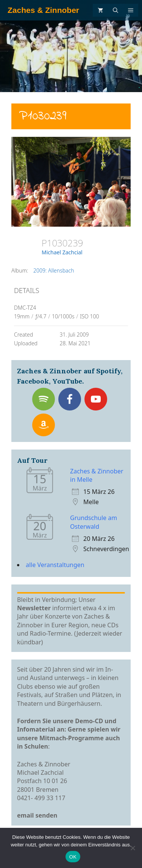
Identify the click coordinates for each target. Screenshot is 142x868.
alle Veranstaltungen (55, 565)
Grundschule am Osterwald (94, 522)
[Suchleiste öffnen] (115, 10)
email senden (37, 815)
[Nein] (133, 848)
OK (73, 857)
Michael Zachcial (62, 252)
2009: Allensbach (54, 270)
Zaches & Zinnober (43, 10)
